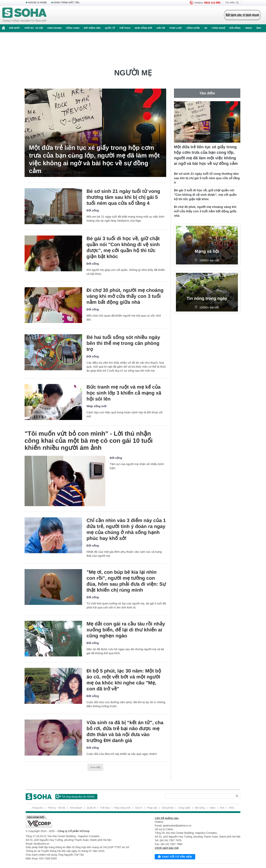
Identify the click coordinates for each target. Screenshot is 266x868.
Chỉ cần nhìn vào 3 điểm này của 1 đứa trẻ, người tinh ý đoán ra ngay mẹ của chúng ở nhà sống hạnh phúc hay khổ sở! (126, 529)
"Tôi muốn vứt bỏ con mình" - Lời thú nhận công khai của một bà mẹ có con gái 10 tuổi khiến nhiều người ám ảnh (89, 441)
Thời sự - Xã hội (34, 28)
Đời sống (235, 28)
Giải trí (161, 28)
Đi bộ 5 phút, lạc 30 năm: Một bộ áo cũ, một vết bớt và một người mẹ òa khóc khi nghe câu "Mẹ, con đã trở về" (124, 680)
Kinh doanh (54, 28)
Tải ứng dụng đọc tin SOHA (75, 796)
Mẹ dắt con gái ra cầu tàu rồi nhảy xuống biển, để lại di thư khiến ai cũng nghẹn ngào (126, 630)
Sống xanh (73, 28)
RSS (232, 808)
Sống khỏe (193, 28)
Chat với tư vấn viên (175, 857)
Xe (206, 28)
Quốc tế (110, 28)
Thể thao (125, 28)
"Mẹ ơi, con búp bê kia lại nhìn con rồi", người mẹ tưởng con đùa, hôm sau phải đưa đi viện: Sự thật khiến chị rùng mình (126, 581)
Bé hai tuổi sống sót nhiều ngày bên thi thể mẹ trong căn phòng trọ (123, 343)
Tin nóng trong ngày (207, 299)
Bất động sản (92, 28)
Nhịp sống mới (143, 28)
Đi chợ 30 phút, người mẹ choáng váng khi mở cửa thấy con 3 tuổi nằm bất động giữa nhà (125, 296)
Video (248, 28)
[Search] (199, 796)
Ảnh (259, 28)
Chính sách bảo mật (167, 848)
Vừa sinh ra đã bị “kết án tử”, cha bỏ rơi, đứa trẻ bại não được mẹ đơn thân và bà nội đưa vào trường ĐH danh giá (125, 731)
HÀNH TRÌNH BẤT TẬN (66, 3)
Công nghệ (219, 28)
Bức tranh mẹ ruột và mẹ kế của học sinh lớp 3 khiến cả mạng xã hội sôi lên (124, 393)
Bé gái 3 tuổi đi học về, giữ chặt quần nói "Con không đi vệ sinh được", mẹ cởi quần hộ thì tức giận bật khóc (123, 247)
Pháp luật (176, 28)
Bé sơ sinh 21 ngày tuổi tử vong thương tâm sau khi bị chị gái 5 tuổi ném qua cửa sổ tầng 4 (123, 197)
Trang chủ (37, 808)
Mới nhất (14, 28)
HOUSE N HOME (37, 3)
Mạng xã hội (207, 252)
